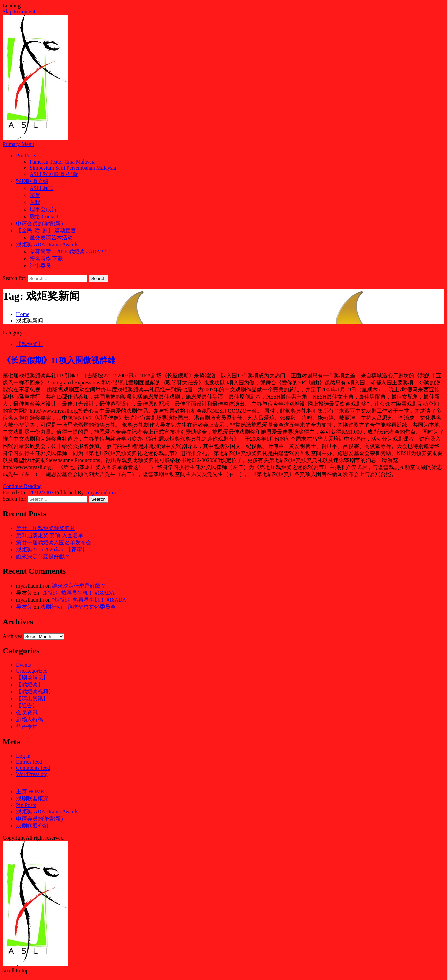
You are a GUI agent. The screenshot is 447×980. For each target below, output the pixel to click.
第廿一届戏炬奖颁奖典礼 (46, 528)
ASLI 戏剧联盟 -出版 (54, 174)
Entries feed (29, 762)
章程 (35, 202)
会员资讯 (27, 713)
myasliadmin (102, 492)
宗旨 (35, 195)
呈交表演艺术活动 (51, 238)
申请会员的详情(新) (39, 223)
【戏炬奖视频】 (35, 691)
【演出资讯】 (32, 698)
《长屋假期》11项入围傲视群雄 (59, 360)
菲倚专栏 (27, 727)
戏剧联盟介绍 (32, 181)
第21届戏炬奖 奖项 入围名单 (50, 535)
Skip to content (19, 12)
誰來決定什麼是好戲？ (43, 556)
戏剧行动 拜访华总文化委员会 (78, 607)
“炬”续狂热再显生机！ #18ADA (77, 593)
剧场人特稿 (30, 720)
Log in (23, 756)
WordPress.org (32, 774)
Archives (12, 636)
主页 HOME (30, 791)
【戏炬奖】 (30, 344)
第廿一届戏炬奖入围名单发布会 (54, 542)
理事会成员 (43, 209)
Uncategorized (32, 671)
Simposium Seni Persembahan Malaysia (73, 168)
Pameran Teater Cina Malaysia (63, 162)
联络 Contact (44, 216)
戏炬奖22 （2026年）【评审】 (52, 549)
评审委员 (40, 266)
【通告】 (27, 706)
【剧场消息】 (32, 677)
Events (24, 665)
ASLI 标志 (42, 188)
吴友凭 (24, 607)
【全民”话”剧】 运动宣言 (46, 230)
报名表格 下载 (46, 259)
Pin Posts (26, 156)
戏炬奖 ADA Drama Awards (47, 245)
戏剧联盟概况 (32, 799)
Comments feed (33, 768)
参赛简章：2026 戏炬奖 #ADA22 (68, 252)
